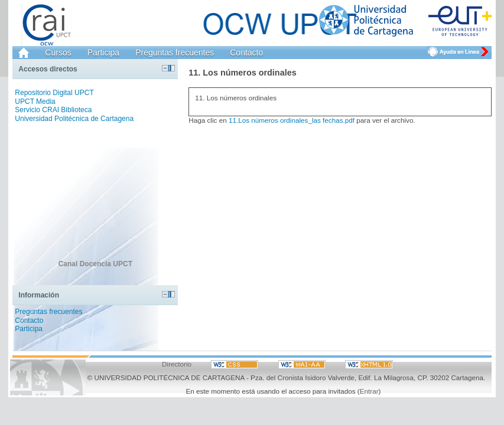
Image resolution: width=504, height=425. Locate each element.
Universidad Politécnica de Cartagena (74, 119)
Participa (103, 53)
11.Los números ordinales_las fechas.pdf (292, 120)
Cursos (58, 53)
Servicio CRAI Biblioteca (53, 110)
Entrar (369, 391)
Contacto (246, 53)
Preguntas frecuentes (175, 53)
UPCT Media (35, 102)
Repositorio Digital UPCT (54, 93)
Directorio (177, 364)
